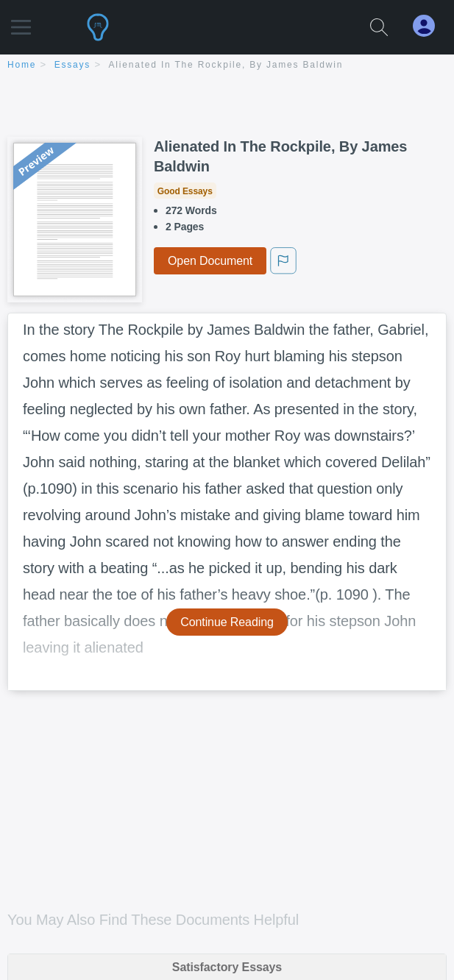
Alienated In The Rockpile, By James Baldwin (226, 65)
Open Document (210, 261)
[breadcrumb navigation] (227, 66)
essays (72, 65)
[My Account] (430, 26)
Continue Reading (227, 622)
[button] (21, 20)
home (22, 65)
